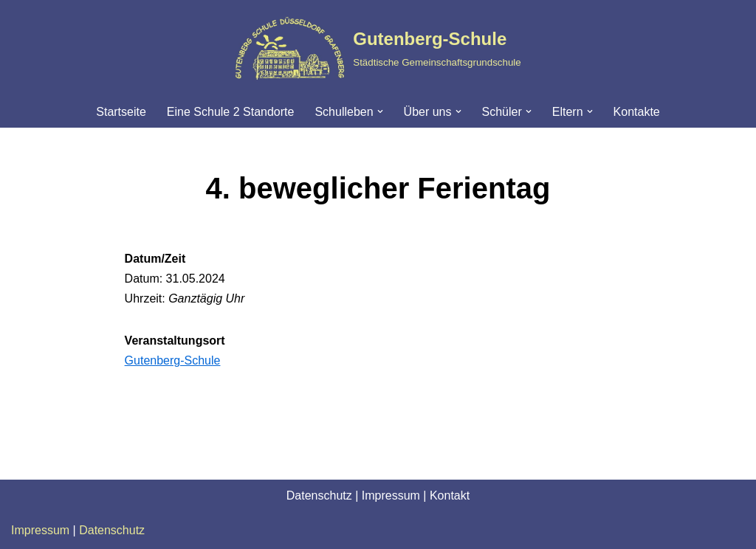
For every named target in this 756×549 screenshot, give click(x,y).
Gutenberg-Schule (173, 360)
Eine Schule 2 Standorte (231, 112)
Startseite (121, 112)
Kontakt (450, 496)
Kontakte (637, 112)
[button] (380, 111)
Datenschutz (319, 496)
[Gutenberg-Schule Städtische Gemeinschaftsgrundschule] (378, 48)
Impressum (391, 496)
